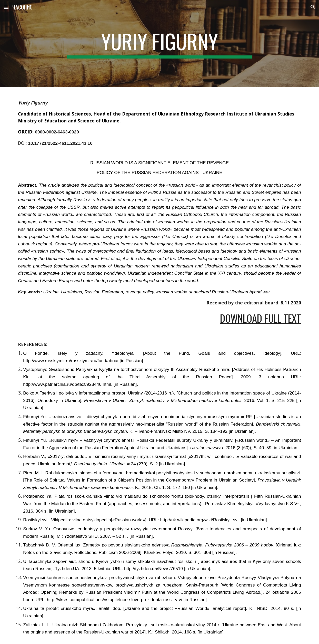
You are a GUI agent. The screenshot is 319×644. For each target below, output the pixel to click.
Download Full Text (261, 318)
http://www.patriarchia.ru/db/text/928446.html (67, 384)
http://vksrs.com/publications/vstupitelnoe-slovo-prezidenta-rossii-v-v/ (114, 600)
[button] (6, 7)
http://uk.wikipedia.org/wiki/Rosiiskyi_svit (200, 520)
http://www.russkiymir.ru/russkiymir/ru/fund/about (71, 361)
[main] (160, 44)
